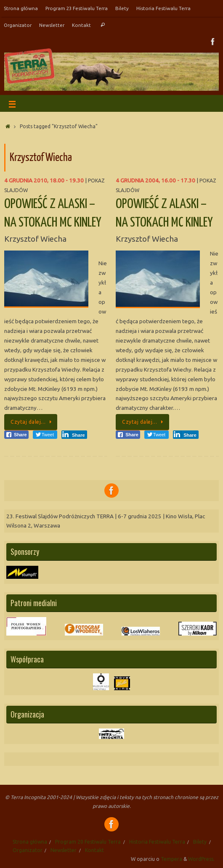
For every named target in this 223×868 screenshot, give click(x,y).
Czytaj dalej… (32, 422)
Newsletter (52, 25)
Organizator (18, 25)
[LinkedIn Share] (74, 435)
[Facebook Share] (16, 435)
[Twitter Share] (45, 435)
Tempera (171, 859)
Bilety (122, 8)
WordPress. (201, 859)
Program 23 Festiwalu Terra (77, 8)
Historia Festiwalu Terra (163, 8)
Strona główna (21, 8)
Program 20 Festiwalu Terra (88, 842)
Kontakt (81, 25)
